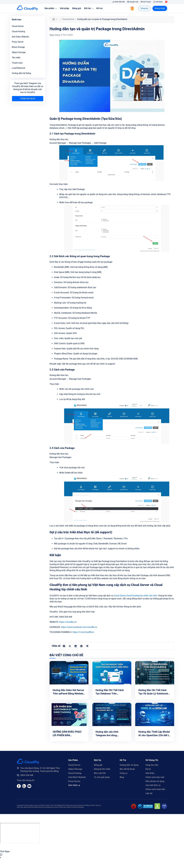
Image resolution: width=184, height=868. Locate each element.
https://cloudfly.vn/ (68, 622)
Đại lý (148, 769)
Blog (122, 777)
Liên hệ (149, 793)
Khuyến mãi (133, 2)
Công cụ (124, 773)
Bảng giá (77, 8)
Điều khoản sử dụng (155, 781)
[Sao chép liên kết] (87, 646)
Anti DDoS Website (77, 777)
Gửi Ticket (146, 2)
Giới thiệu (158, 2)
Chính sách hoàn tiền (155, 789)
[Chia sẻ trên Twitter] (70, 646)
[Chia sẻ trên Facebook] (64, 646)
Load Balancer (19, 68)
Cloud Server (68, 19)
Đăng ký (144, 8)
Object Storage (75, 769)
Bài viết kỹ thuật (127, 769)
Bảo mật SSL (100, 773)
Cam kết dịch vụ (153, 785)
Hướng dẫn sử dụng (129, 765)
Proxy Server (18, 42)
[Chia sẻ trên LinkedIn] (76, 646)
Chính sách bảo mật (155, 777)
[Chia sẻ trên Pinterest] (81, 646)
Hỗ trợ (99, 8)
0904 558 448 (118, 2)
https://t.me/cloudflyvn (83, 632)
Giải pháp (64, 8)
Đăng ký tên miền (102, 769)
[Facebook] (19, 787)
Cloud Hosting (133, 596)
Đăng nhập (160, 8)
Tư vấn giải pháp (102, 777)
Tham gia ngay (28, 99)
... (59, 19)
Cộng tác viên (152, 765)
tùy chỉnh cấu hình (149, 596)
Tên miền (16, 58)
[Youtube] (24, 787)
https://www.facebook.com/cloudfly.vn (79, 627)
